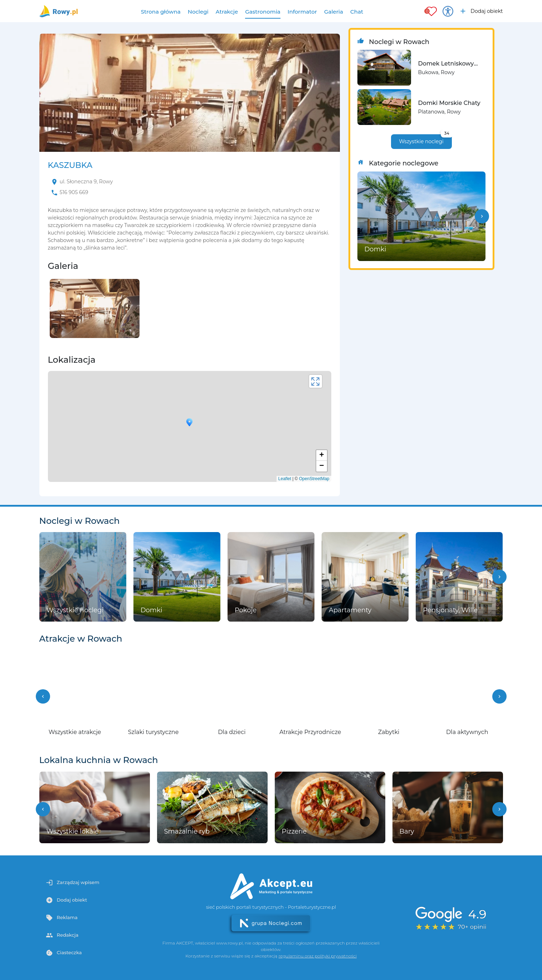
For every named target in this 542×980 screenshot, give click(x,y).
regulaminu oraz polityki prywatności (317, 956)
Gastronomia (263, 12)
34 (447, 133)
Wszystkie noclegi (425, 139)
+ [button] (321, 455)
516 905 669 (74, 192)
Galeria (334, 12)
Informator (302, 12)
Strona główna (161, 12)
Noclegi (198, 12)
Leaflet (285, 479)
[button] (482, 216)
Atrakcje (227, 12)
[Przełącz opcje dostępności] (448, 11)
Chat (357, 12)
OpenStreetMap (314, 479)
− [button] (321, 466)
